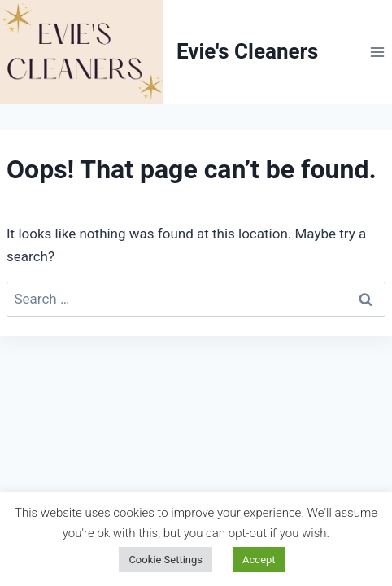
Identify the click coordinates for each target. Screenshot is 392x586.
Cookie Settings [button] (166, 560)
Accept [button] (259, 560)
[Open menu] (377, 52)
